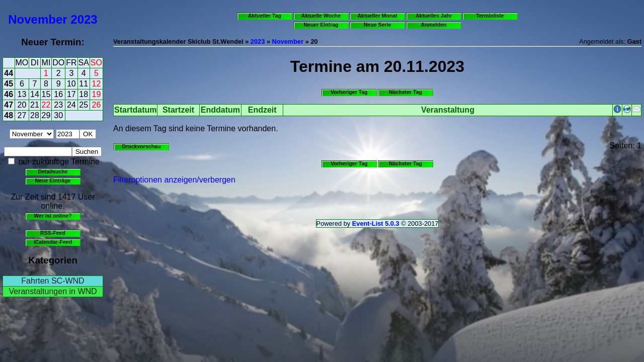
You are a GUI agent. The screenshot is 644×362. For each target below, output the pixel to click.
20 (22, 105)
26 (97, 105)
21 (35, 105)
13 (22, 94)
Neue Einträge (53, 180)
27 (22, 115)
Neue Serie (378, 25)
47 (9, 105)
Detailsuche (53, 171)
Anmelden (434, 25)
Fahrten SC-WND (53, 281)
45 (9, 84)
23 (58, 105)
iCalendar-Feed (53, 242)
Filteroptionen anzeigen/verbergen (174, 180)
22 (46, 105)
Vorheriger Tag (349, 92)
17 (71, 94)
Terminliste (490, 16)
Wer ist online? (53, 216)
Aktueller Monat (377, 16)
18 (84, 94)
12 (97, 84)
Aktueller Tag (265, 16)
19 (97, 94)
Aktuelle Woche (321, 16)
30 (58, 115)
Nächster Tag (406, 92)
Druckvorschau (142, 146)
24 (71, 105)
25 (84, 105)
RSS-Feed (53, 233)
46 (9, 94)
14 (35, 94)
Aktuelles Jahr (434, 16)
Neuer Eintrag (321, 25)
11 (84, 84)
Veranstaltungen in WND (53, 291)
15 (46, 94)
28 (35, 115)
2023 (84, 19)
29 (46, 115)
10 (71, 84)
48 (9, 115)
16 (58, 94)
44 (9, 73)
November (37, 19)
